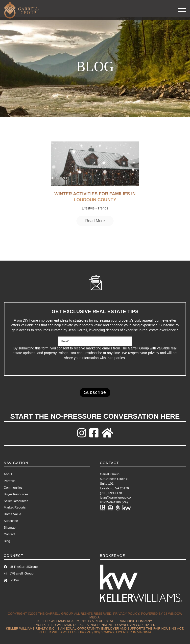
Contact (9, 534)
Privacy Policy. (127, 614)
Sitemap (10, 527)
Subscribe (11, 521)
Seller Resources (16, 501)
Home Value (12, 514)
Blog (7, 541)
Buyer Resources (16, 494)
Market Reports (15, 507)
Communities (13, 488)
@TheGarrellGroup (21, 567)
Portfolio (10, 481)
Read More (95, 221)
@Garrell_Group (19, 573)
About (8, 474)
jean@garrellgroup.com (117, 497)
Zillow (11, 580)
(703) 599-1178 (111, 493)
